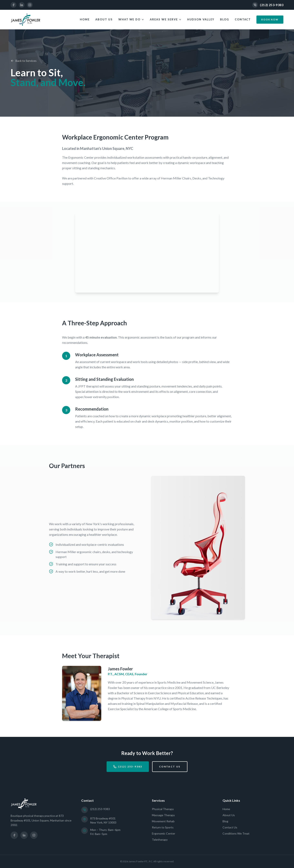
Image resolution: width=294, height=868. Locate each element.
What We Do (131, 19)
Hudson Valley (201, 19)
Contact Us (170, 767)
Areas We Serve (166, 19)
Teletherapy (160, 840)
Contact (243, 19)
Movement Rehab (163, 821)
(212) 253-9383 (268, 5)
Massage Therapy (163, 815)
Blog (225, 19)
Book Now (270, 19)
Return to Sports (163, 827)
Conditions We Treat (236, 833)
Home (85, 19)
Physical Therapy (163, 809)
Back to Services (24, 61)
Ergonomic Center (164, 833)
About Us (104, 19)
